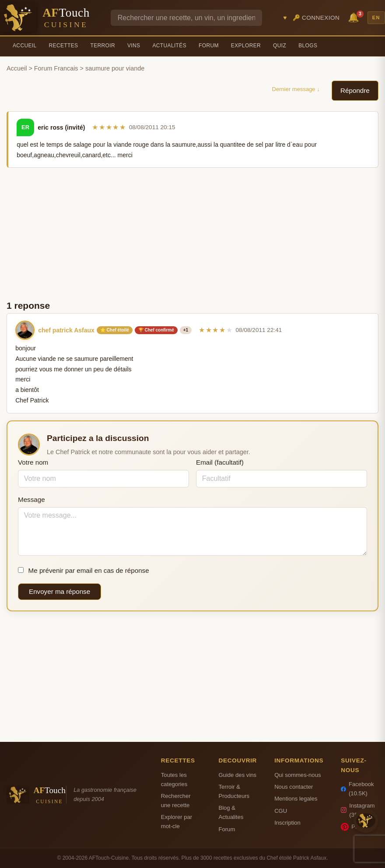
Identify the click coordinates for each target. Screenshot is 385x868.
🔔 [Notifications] (355, 17)
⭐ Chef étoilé (115, 330)
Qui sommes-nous (297, 775)
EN (376, 18)
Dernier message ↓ (296, 89)
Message (31, 499)
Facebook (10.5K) (357, 789)
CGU (281, 811)
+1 (186, 330)
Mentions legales (296, 799)
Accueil (25, 46)
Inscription (287, 823)
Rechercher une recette (176, 801)
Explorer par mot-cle (177, 822)
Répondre (355, 90)
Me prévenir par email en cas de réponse (84, 570)
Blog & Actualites (231, 812)
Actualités (169, 46)
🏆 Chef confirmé (156, 330)
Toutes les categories (174, 780)
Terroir (103, 46)
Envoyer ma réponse (59, 591)
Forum (209, 46)
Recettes (64, 46)
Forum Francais (56, 68)
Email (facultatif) (220, 462)
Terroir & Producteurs (234, 791)
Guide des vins (237, 775)
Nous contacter (294, 787)
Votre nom (33, 462)
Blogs (308, 46)
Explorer (246, 46)
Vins (134, 46)
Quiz (280, 46)
